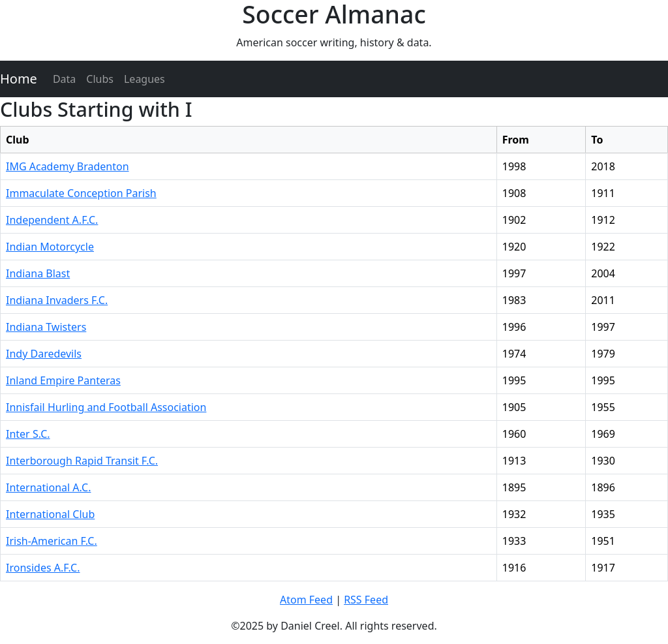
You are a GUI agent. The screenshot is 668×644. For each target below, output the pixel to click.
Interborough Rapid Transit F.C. (82, 461)
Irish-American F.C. (52, 541)
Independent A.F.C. (52, 220)
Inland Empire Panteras (63, 380)
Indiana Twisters (46, 327)
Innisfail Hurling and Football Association (106, 407)
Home (19, 79)
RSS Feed (366, 600)
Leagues (144, 79)
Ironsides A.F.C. (43, 568)
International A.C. (48, 487)
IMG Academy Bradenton (68, 166)
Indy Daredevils (44, 354)
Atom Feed (306, 600)
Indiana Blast (38, 273)
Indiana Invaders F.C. (57, 300)
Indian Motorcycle (50, 247)
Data (64, 79)
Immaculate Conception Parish (81, 193)
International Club (50, 514)
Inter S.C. (28, 434)
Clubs (100, 79)
